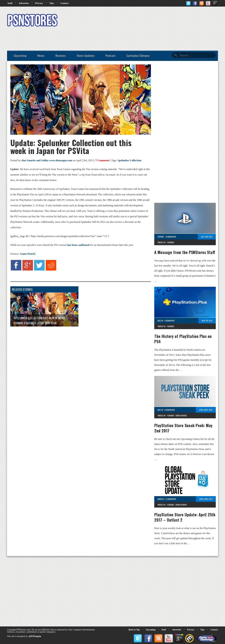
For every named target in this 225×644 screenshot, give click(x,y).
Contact (64, 3)
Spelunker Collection (129, 160)
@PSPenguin (35, 636)
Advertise (24, 3)
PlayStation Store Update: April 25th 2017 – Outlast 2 (185, 517)
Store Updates (181, 415)
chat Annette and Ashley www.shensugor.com (47, 160)
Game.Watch (27, 254)
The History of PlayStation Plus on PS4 (183, 339)
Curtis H (161, 499)
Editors (161, 237)
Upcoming (151, 630)
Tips (52, 3)
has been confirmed (78, 245)
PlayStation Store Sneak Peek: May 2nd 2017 (183, 428)
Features (171, 242)
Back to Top (134, 630)
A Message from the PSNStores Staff (185, 252)
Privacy (39, 3)
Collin (160, 321)
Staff (10, 3)
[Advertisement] (138, 21)
